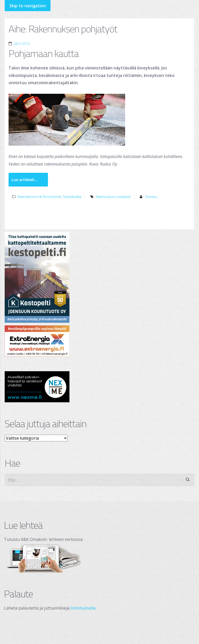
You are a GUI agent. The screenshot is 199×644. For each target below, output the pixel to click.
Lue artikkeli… (24, 180)
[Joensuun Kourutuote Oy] (99, 277)
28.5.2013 (22, 44)
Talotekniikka (72, 197)
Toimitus (151, 197)
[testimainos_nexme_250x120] (99, 387)
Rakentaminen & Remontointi (39, 197)
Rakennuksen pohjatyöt (113, 197)
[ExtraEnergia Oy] (99, 341)
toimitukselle (83, 608)
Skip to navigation (28, 6)
